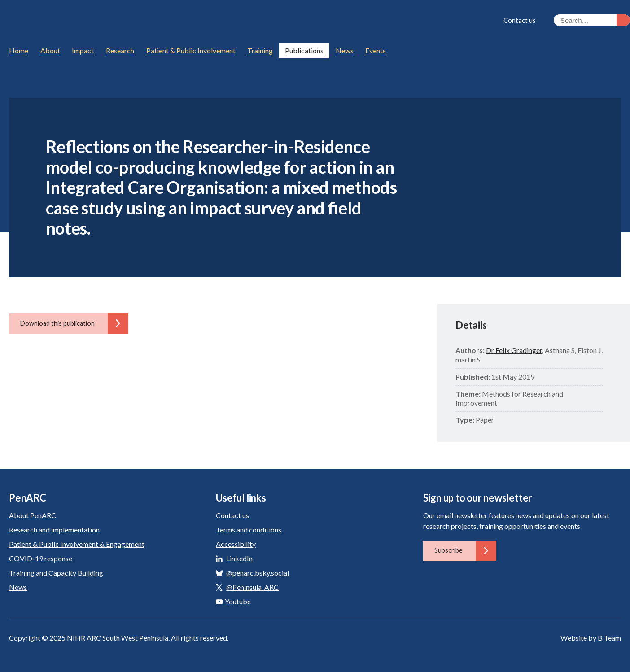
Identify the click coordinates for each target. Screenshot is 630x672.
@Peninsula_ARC (252, 587)
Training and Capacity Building (56, 573)
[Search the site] (592, 20)
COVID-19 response (41, 558)
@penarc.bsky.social (258, 573)
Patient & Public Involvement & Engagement (77, 544)
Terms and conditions (249, 530)
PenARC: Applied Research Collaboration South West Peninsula (92, 22)
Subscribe (465, 550)
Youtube (233, 601)
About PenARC (33, 515)
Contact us (520, 20)
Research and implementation (54, 530)
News (18, 587)
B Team (609, 638)
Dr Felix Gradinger (514, 350)
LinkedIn (239, 558)
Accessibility (236, 544)
